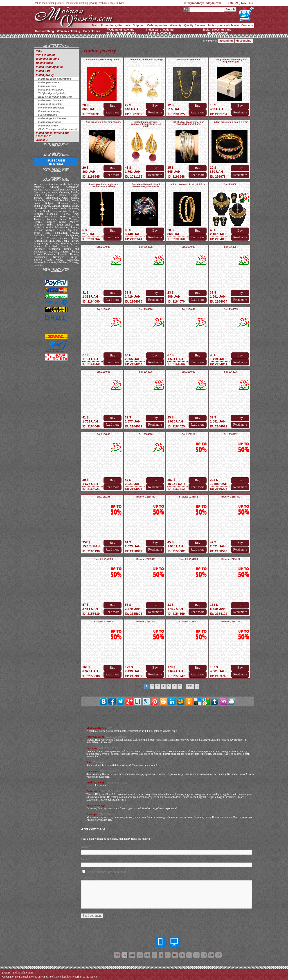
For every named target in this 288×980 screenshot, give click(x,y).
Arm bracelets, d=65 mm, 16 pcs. (103, 122)
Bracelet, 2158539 (103, 559)
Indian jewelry (191, 31)
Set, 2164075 (146, 247)
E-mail (85, 859)
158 (190, 686)
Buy (112, 106)
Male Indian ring (48, 115)
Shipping (139, 25)
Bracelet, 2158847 (146, 497)
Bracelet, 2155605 (146, 559)
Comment (87, 878)
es (168, 955)
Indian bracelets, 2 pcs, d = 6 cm (231, 122)
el (154, 955)
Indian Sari (43, 71)
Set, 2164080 (103, 247)
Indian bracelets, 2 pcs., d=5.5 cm (188, 185)
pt (189, 955)
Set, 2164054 (188, 309)
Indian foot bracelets (50, 104)
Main (95, 25)
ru (117, 955)
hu (147, 955)
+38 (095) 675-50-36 (241, 3)
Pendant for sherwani (188, 60)
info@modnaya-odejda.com (202, 3)
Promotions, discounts (116, 25)
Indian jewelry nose (50, 122)
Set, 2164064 (231, 247)
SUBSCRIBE (56, 162)
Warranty (176, 25)
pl (182, 955)
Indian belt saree (48, 126)
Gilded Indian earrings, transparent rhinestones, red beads (146, 124)
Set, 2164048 (103, 372)
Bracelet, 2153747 (188, 622)
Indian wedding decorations (55, 79)
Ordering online (157, 25)
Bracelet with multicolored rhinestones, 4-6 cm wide (146, 186)
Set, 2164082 (231, 185)
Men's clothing (45, 31)
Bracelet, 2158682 (188, 497)
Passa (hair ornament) (51, 90)
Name (85, 847)
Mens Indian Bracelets (51, 108)
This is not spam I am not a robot (106, 872)
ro (196, 955)
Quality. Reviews (195, 25)
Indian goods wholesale (223, 25)
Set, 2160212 (188, 434)
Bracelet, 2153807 (146, 622)
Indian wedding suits (49, 67)
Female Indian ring (49, 111)
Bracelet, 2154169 (188, 559)
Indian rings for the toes (52, 118)
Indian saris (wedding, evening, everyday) (160, 31)
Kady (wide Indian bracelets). (55, 97)
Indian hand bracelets (51, 100)
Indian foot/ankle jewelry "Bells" (103, 60)
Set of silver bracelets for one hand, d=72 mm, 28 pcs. (188, 123)
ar (132, 955)
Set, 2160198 (103, 497)
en (125, 955)
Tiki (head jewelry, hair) (52, 93)
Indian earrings (47, 86)
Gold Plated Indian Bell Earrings (146, 60)
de (175, 955)
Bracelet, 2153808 (103, 622)
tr (204, 955)
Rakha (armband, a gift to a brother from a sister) (103, 186)
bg (140, 955)
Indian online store (23, 973)
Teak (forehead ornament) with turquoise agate (231, 61)
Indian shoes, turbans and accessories (217, 31)
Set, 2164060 (103, 309)
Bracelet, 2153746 (231, 622)
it (161, 955)
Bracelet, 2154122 (231, 559)
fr (211, 955)
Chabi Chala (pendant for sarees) (58, 129)
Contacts (247, 25)
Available (42, 140)
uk (218, 955)
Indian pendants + (49, 82)
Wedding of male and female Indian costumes (121, 31)
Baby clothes (92, 31)
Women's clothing (69, 31)
